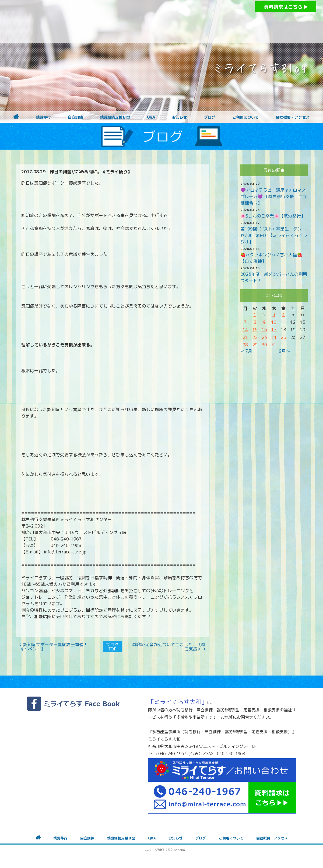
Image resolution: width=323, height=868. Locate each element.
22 (255, 337)
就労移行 (43, 117)
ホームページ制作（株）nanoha (162, 850)
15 (255, 330)
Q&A (151, 117)
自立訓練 (75, 117)
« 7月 (247, 351)
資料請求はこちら (286, 7)
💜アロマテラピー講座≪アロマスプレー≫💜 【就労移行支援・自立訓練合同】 (274, 197)
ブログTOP (112, 647)
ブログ (210, 117)
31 (274, 345)
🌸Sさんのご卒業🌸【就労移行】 (273, 216)
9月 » (285, 351)
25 (283, 337)
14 (245, 330)
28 (245, 345)
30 (264, 345)
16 (264, 330)
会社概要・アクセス (293, 117)
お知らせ (180, 117)
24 (274, 337)
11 (283, 322)
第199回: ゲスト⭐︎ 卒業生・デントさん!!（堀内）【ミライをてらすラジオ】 (274, 235)
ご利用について (245, 117)
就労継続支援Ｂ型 (115, 117)
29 (255, 345)
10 (274, 322)
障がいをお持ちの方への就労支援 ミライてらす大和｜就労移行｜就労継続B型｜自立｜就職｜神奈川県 (151, 22)
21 (245, 337)
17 (274, 330)
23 (264, 337)
